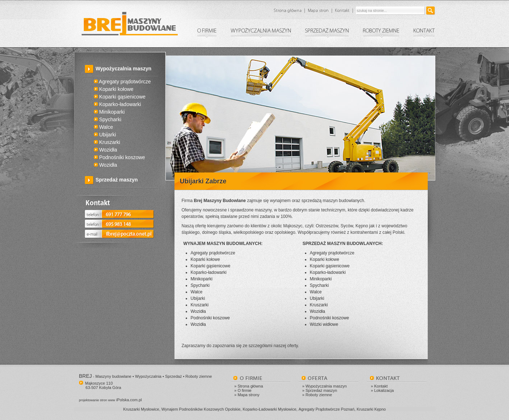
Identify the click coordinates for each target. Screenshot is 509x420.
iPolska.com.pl (111, 400)
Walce (103, 127)
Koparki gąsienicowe (120, 97)
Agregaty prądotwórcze (122, 82)
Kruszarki (107, 142)
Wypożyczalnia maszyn (124, 69)
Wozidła (105, 150)
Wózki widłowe (324, 324)
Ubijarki (105, 135)
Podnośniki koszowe (120, 157)
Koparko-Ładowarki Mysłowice (270, 409)
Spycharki (108, 119)
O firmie (245, 390)
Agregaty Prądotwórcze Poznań (326, 409)
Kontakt (381, 386)
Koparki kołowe (114, 89)
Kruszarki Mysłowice (141, 409)
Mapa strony (249, 395)
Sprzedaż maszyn (117, 180)
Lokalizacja (384, 390)
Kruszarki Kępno (371, 409)
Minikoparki (109, 112)
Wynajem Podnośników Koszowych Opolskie (201, 409)
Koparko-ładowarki (118, 104)
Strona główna (250, 386)
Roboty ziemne (319, 395)
